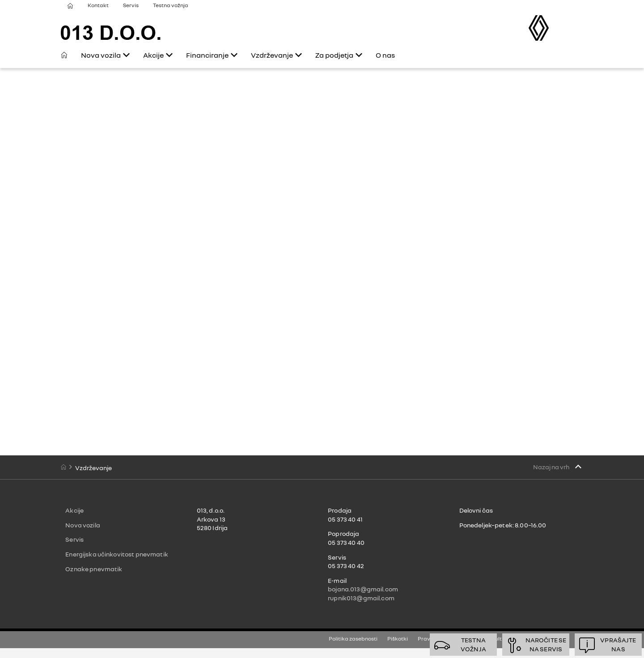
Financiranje (207, 55)
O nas (385, 55)
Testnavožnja (473, 644)
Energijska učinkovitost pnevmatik (117, 554)
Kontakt (98, 5)
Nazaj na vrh (552, 467)
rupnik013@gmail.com (361, 598)
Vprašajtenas (618, 644)
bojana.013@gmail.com (363, 589)
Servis (131, 5)
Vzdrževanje (272, 55)
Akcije (153, 55)
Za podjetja (334, 55)
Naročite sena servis (546, 644)
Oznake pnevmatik (94, 569)
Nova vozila (101, 55)
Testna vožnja (171, 5)
